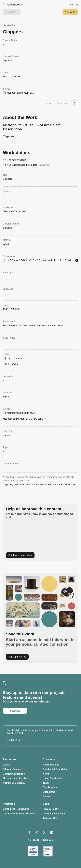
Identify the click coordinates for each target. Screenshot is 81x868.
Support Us (15, 740)
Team (46, 783)
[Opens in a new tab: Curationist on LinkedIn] (52, 833)
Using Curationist (52, 778)
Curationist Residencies (16, 809)
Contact (47, 796)
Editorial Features (13, 769)
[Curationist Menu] (77, 5)
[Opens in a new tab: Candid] (48, 851)
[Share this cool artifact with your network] (74, 103)
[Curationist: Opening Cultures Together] (13, 5)
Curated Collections (14, 774)
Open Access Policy (54, 814)
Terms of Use (50, 818)
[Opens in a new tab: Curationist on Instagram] (37, 833)
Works (9, 25)
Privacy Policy (51, 809)
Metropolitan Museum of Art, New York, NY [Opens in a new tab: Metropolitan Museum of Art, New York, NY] (25, 419)
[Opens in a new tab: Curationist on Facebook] (29, 833)
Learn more (44, 165)
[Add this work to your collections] (56, 103)
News (46, 774)
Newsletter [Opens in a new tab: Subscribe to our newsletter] (70, 12)
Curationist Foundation (56, 769)
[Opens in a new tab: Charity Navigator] (33, 851)
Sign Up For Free (17, 657)
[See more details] (77, 260)
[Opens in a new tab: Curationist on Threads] (44, 833)
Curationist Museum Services (19, 814)
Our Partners (50, 787)
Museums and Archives (16, 778)
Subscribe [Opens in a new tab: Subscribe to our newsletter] (15, 711)
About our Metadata (14, 783)
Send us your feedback (20, 555)
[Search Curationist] (14, 12)
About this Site (51, 765)
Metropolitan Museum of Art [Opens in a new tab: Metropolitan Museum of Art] (21, 93)
